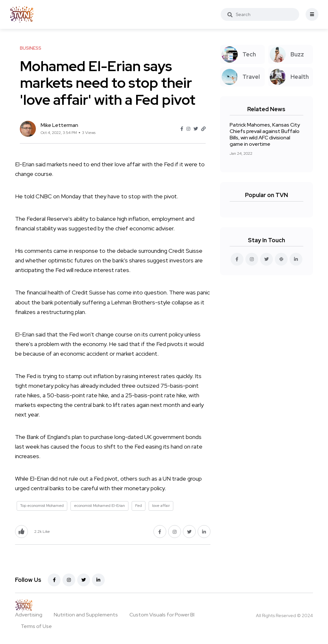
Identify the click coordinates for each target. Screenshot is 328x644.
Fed (139, 506)
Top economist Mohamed (42, 506)
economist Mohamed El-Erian (99, 506)
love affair (161, 506)
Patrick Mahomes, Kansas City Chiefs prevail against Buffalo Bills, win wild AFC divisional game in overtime (265, 134)
